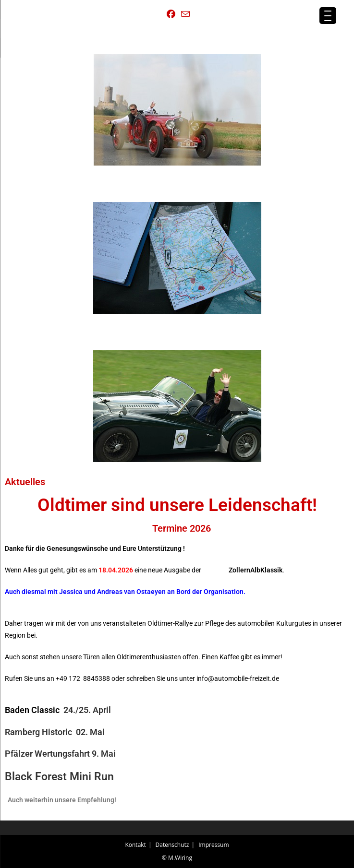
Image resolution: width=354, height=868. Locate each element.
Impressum (214, 845)
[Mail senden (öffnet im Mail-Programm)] (184, 14)
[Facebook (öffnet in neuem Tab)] (171, 14)
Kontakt (135, 845)
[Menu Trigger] (328, 16)
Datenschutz (172, 845)
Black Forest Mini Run (59, 777)
